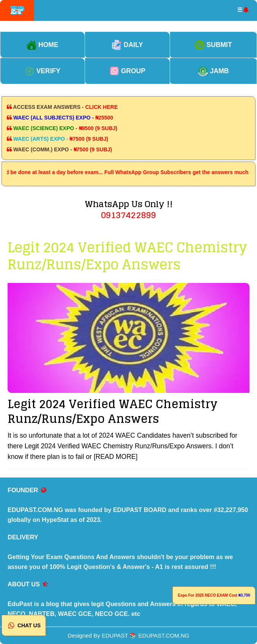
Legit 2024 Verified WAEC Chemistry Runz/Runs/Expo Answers (113, 411)
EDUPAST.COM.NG (164, 635)
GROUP (127, 71)
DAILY (127, 45)
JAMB (213, 71)
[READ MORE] (116, 457)
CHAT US (24, 625)
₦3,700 (244, 595)
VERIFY (43, 71)
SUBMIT (213, 45)
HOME (42, 45)
